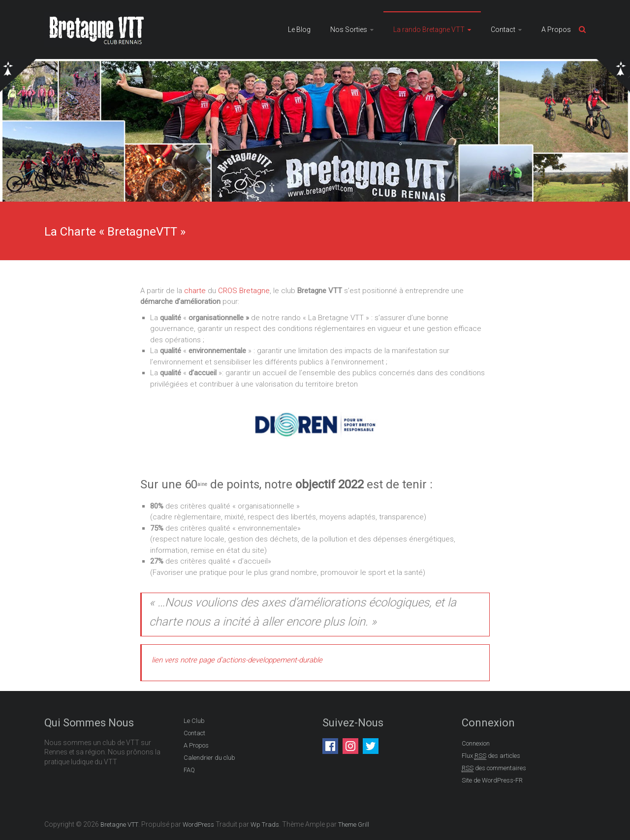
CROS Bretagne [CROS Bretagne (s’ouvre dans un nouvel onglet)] (244, 291)
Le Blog (299, 30)
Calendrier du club (209, 758)
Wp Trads (265, 825)
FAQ (189, 770)
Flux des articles (491, 756)
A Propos (556, 30)
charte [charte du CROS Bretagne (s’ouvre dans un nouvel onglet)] (195, 291)
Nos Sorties (349, 30)
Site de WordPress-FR (492, 780)
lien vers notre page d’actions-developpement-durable (237, 660)
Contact (503, 30)
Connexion (476, 743)
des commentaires (494, 768)
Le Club (194, 721)
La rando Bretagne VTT (429, 30)
